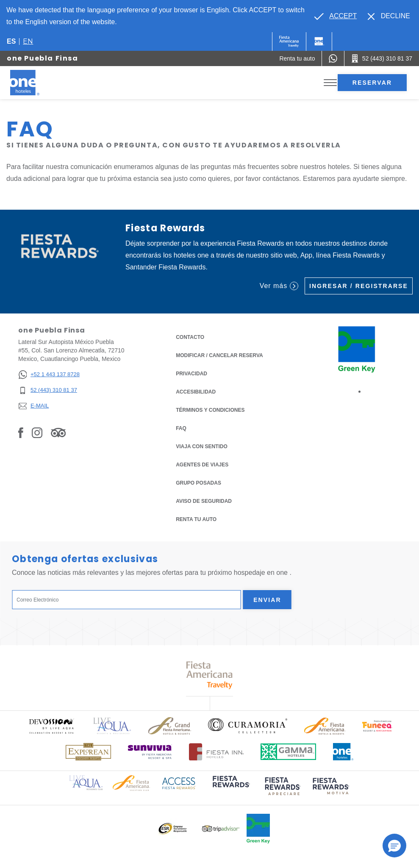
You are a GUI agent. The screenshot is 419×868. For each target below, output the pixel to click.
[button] (394, 846)
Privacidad (191, 373)
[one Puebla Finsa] (35, 83)
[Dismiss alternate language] (389, 16)
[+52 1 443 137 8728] (49, 375)
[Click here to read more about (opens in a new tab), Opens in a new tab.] (230, 787)
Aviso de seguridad (204, 501)
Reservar (372, 83)
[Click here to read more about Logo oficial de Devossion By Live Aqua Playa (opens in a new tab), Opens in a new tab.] (51, 726)
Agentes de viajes (202, 465)
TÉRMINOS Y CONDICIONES (210, 410)
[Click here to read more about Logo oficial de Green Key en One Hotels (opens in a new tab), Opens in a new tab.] (258, 829)
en (28, 41)
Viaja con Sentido (202, 446)
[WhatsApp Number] (333, 58)
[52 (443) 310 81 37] (49, 390)
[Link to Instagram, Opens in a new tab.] (37, 433)
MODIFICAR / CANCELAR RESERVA (219, 355)
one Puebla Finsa (43, 58)
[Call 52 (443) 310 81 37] (382, 58)
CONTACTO (190, 337)
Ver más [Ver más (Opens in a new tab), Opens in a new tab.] (279, 286)
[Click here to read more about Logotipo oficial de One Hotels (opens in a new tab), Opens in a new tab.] (343, 752)
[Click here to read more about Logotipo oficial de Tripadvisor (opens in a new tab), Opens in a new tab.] (221, 829)
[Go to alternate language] (336, 16)
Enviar (267, 600)
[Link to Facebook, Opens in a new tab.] (21, 433)
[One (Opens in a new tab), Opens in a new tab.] (289, 42)
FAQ (181, 428)
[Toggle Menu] (330, 83)
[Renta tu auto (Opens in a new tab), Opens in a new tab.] (297, 58)
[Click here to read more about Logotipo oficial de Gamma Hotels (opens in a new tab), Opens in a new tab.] (289, 752)
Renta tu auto (196, 519)
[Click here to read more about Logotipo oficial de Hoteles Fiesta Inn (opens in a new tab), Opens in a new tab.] (216, 752)
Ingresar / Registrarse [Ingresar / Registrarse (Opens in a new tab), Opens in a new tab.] (359, 286)
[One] (319, 42)
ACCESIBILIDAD (196, 392)
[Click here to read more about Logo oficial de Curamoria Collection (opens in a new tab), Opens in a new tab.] (248, 726)
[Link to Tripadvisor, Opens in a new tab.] (58, 433)
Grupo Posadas (198, 483)
